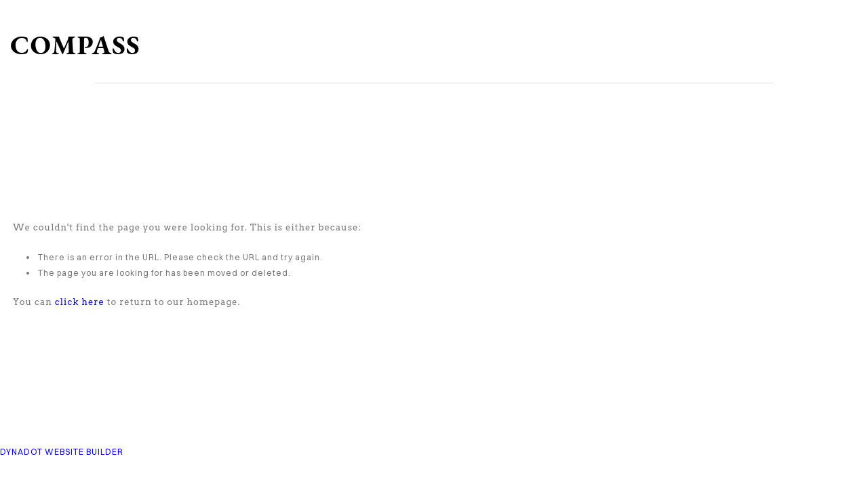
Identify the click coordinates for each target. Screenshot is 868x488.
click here (80, 302)
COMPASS (75, 45)
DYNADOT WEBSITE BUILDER (62, 452)
